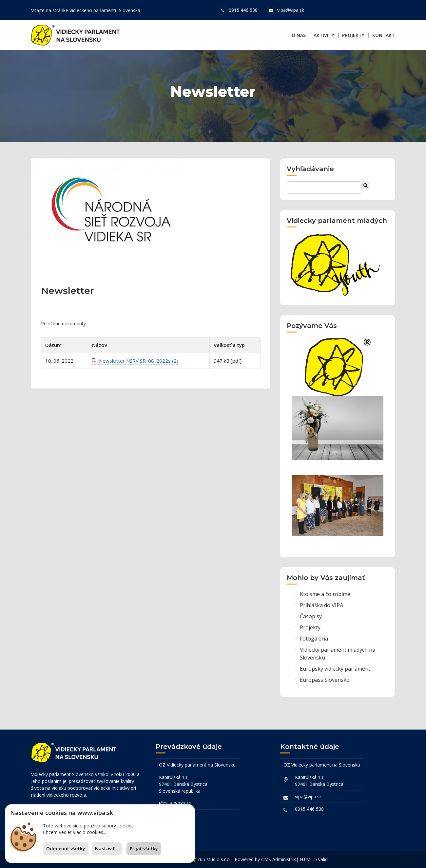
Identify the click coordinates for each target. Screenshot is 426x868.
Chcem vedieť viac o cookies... (75, 832)
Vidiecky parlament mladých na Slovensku (338, 655)
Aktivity (324, 35)
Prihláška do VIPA (321, 606)
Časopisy (311, 618)
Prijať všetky (144, 849)
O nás (299, 35)
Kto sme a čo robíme (325, 595)
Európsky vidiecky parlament (335, 670)
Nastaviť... (107, 849)
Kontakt (384, 35)
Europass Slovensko (325, 681)
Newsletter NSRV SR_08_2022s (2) (135, 363)
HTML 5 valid (314, 860)
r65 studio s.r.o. (214, 860)
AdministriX (284, 860)
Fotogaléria (314, 640)
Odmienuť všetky (66, 849)
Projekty (353, 35)
